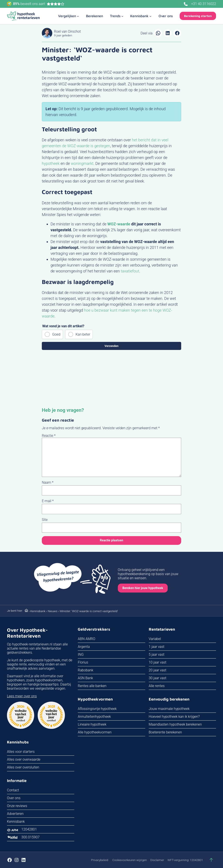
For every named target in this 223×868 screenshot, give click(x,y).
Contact (13, 790)
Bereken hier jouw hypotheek (143, 588)
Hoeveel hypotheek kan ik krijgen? (174, 717)
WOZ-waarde (119, 224)
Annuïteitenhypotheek (94, 717)
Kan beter (83, 334)
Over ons (14, 798)
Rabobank (85, 670)
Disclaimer (157, 860)
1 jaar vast (157, 647)
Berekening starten (198, 16)
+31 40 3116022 (204, 4)
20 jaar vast (158, 670)
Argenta (84, 647)
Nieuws (52, 611)
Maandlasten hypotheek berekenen (175, 724)
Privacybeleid (100, 860)
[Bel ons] (186, 4)
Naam (48, 482)
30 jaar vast (158, 678)
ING (81, 654)
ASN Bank (85, 678)
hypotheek (51, 163)
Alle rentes (157, 686)
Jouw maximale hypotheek (169, 709)
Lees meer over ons (22, 696)
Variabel (155, 639)
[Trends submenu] (117, 16)
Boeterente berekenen (165, 732)
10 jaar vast (158, 662)
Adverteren (15, 814)
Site (45, 520)
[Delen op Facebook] (177, 33)
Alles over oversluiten (23, 767)
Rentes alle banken (92, 686)
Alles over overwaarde (24, 759)
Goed (56, 334)
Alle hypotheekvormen (95, 732)
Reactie (49, 436)
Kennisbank (38, 611)
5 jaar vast (157, 654)
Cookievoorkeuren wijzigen (130, 860)
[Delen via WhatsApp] (158, 33)
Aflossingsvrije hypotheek (97, 709)
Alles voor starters (21, 752)
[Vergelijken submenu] (69, 16)
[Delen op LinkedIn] (168, 33)
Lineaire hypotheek (92, 724)
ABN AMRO (86, 639)
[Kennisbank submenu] (141, 16)
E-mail (48, 501)
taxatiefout (130, 271)
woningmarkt (82, 163)
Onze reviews (17, 806)
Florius (83, 662)
